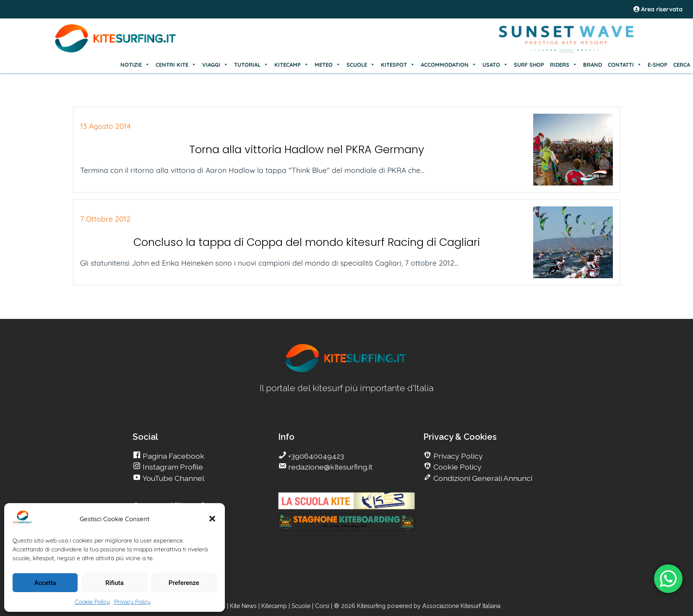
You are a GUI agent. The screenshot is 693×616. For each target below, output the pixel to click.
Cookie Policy (92, 602)
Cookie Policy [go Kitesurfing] (457, 467)
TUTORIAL (251, 65)
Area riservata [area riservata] (658, 9)
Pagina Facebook (173, 456)
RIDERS (564, 65)
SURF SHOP (529, 65)
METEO (328, 65)
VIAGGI (215, 65)
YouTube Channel (173, 478)
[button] (212, 519)
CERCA (682, 65)
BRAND (593, 65)
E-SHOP (658, 65)
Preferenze (184, 583)
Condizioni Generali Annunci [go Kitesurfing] (482, 478)
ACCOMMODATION (449, 65)
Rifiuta (114, 583)
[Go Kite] (116, 51)
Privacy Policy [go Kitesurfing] (457, 456)
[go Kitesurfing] (346, 371)
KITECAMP (292, 65)
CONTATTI (625, 65)
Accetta (45, 583)
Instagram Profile (172, 467)
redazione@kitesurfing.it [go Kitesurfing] (330, 467)
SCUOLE (361, 65)
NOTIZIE (135, 65)
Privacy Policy (132, 602)
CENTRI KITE (176, 65)
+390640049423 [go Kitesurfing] (315, 456)
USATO (495, 65)
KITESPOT (398, 65)
